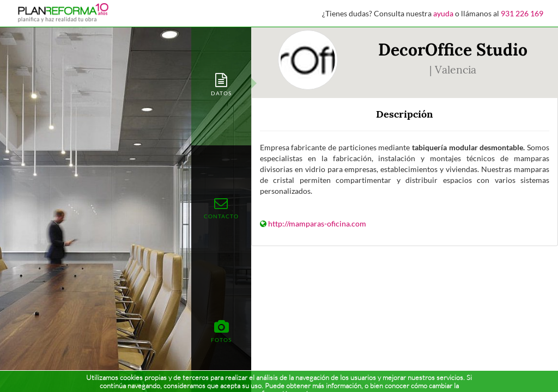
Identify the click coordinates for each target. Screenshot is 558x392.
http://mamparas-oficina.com (317, 223)
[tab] (221, 84)
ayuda (443, 13)
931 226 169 (522, 13)
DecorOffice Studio (453, 50)
